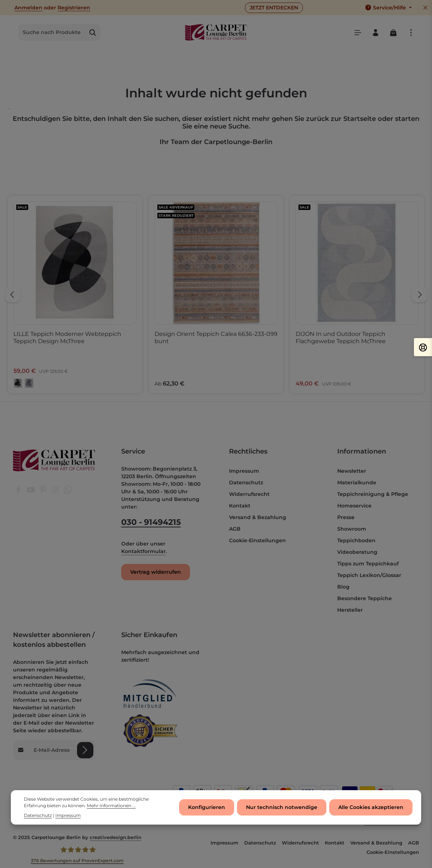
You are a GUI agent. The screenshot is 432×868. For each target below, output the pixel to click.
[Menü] (358, 32)
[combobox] (52, 33)
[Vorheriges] (13, 295)
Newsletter (352, 471)
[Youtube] (31, 492)
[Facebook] (19, 492)
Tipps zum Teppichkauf (368, 564)
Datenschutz (246, 483)
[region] (216, 295)
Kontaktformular (143, 551)
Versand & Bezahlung (258, 517)
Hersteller (350, 610)
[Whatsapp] (68, 492)
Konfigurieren (207, 808)
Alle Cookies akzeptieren (371, 808)
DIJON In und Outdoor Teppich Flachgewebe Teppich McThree (341, 338)
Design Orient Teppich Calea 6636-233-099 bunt (216, 338)
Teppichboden (356, 540)
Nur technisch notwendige (282, 808)
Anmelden (28, 8)
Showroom (352, 529)
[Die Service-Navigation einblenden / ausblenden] (388, 8)
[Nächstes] (419, 295)
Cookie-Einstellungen (257, 540)
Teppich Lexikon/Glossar (369, 575)
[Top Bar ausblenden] (425, 8)
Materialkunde (357, 483)
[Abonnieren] (85, 750)
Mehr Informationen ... (111, 806)
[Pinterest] (44, 492)
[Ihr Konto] (375, 32)
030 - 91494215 (151, 522)
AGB (235, 529)
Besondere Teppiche (365, 598)
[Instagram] (56, 492)
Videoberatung (357, 552)
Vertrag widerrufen (156, 572)
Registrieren (74, 8)
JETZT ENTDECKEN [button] (274, 8)
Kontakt (240, 506)
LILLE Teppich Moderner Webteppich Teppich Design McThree (67, 338)
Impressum (244, 471)
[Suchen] (93, 33)
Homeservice (354, 506)
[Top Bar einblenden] (411, 32)
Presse (346, 517)
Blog (343, 587)
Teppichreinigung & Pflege (373, 494)
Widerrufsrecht (249, 494)
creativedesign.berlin (116, 837)
